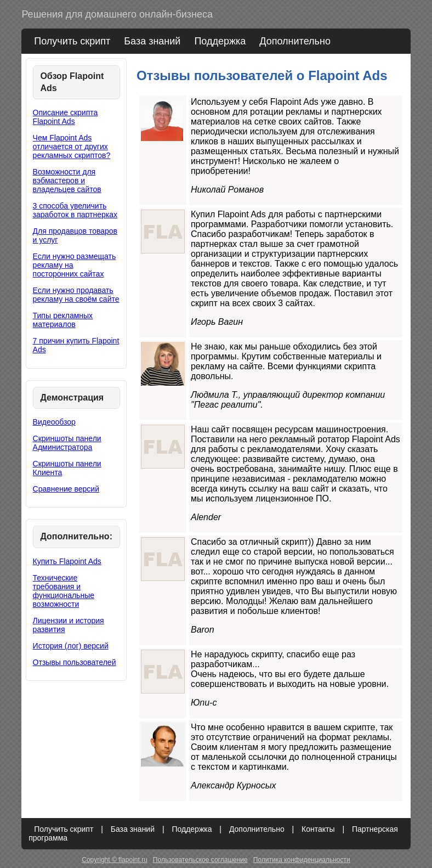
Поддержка (220, 41)
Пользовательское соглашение (200, 860)
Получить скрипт (72, 41)
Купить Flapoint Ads (67, 561)
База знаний (152, 41)
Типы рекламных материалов (63, 320)
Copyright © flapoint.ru (115, 860)
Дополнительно (295, 41)
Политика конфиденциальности (302, 860)
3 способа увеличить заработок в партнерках (75, 210)
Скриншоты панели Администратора (67, 443)
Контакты (318, 829)
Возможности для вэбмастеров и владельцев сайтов (67, 181)
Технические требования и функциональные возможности (64, 591)
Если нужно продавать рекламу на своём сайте (76, 295)
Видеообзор (54, 422)
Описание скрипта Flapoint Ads (66, 117)
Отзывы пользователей (75, 662)
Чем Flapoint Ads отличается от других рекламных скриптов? (72, 146)
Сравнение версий (66, 489)
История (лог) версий (71, 646)
